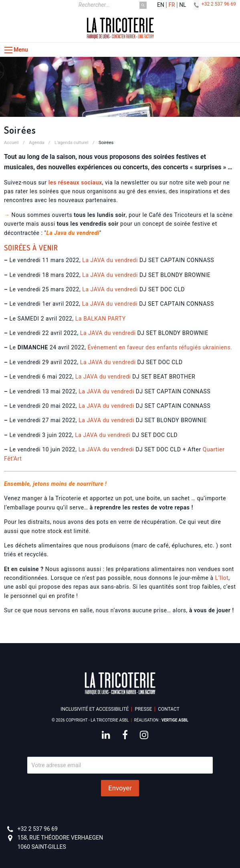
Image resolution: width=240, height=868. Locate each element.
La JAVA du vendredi (110, 260)
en (161, 5)
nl (183, 5)
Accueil (11, 143)
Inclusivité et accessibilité (95, 709)
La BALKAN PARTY (101, 319)
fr (171, 5)
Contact (169, 709)
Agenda (36, 143)
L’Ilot (222, 578)
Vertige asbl (175, 720)
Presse (143, 709)
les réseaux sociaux (75, 182)
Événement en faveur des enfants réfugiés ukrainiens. (160, 347)
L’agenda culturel (72, 143)
